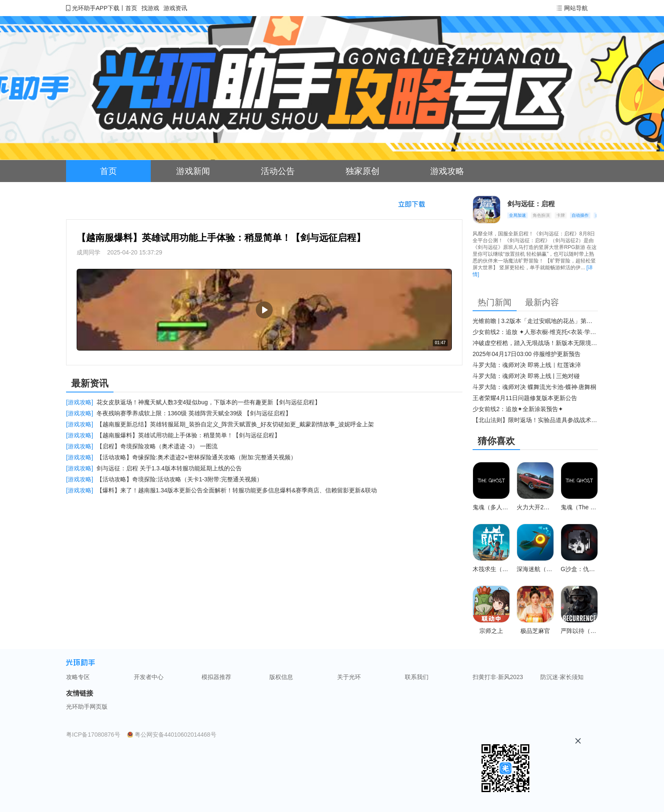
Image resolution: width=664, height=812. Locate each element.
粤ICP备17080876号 (93, 735)
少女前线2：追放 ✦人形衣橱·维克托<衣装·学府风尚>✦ (535, 332)
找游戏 (150, 8)
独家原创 (362, 171)
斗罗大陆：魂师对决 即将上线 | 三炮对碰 (526, 376)
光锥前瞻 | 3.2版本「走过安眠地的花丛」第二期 (535, 321)
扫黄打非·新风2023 (498, 677)
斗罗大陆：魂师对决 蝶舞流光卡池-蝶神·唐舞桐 (534, 387)
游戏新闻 (193, 171)
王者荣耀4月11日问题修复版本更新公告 (525, 398)
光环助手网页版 (87, 707)
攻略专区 (78, 677)
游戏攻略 (447, 171)
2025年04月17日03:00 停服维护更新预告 (527, 354)
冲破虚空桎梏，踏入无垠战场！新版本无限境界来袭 (535, 343)
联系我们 (417, 677)
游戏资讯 (175, 8)
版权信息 (281, 677)
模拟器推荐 (216, 677)
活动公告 (278, 171)
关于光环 (349, 677)
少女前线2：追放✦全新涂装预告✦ (518, 409)
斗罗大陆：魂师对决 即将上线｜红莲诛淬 (527, 365)
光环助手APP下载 (96, 8)
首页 (131, 8)
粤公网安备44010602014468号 (176, 735)
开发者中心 (149, 677)
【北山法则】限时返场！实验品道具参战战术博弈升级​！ (535, 420)
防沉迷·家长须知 (562, 677)
